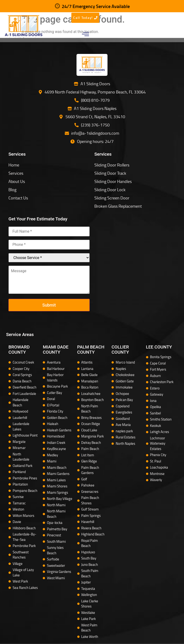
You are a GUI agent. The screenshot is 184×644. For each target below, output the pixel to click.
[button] (85, 35)
